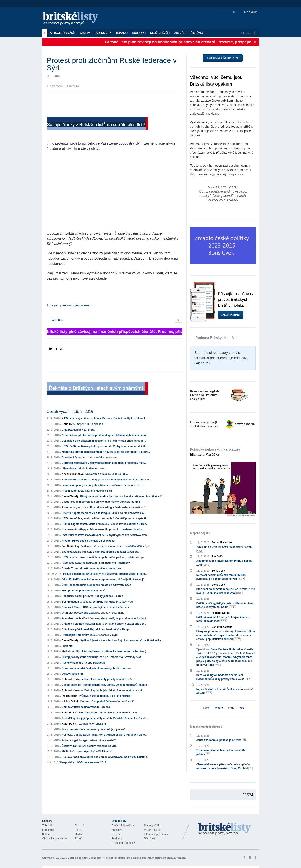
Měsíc (219, 708)
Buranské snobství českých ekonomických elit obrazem (96, 668)
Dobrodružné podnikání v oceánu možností (107, 702)
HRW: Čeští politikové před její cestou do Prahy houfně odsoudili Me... (105, 446)
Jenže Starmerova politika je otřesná (222, 740)
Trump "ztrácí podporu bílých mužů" (84, 591)
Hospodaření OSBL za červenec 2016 (83, 762)
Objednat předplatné (223, 58)
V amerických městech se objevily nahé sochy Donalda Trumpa (101, 502)
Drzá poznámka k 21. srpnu (78, 430)
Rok (231, 708)
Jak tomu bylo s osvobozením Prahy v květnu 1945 (224, 563)
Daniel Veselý (70, 496)
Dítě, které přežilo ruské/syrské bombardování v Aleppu (96, 629)
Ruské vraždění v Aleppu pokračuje (84, 663)
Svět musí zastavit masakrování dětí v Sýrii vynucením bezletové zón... (105, 535)
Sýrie (55, 306)
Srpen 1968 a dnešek (90, 424)
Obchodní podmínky (123, 843)
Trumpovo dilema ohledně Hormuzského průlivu (221, 752)
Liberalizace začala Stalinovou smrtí (84, 469)
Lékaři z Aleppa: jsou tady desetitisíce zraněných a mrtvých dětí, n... (104, 485)
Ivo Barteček (69, 696)
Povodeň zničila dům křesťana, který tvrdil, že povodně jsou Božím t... (105, 618)
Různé (78, 839)
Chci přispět (231, 315)
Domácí (79, 826)
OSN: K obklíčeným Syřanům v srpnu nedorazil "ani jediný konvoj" (103, 580)
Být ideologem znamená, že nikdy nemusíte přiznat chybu (97, 602)
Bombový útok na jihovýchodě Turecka (86, 707)
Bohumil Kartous (72, 679)
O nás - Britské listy (123, 826)
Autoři (179, 33)
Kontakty (117, 830)
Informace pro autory (156, 834)
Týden (205, 708)
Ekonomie (48, 830)
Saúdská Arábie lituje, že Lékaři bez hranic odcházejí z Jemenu (100, 552)
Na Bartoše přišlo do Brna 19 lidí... (106, 474)
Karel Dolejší (70, 713)
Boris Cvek (69, 424)
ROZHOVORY (103, 33)
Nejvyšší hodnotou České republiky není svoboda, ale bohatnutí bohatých (221, 577)
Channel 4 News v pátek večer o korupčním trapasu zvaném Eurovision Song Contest (225, 767)
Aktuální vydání (63, 33)
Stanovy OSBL (153, 826)
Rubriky (139, 33)
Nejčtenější (160, 33)
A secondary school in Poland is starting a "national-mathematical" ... (105, 507)
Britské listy (73, 19)
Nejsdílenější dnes (205, 726)
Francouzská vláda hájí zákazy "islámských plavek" (94, 729)
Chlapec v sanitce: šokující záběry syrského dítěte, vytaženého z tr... (104, 624)
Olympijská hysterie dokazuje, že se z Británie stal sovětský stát (101, 657)
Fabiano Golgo (220, 613)
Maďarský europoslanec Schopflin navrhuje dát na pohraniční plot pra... (106, 452)
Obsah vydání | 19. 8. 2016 (70, 412)
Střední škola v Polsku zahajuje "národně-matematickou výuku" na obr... (106, 480)
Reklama (117, 839)
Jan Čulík (67, 546)
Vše (242, 708)
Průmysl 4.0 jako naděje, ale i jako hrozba (105, 696)
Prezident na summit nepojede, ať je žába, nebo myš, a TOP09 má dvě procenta (226, 591)
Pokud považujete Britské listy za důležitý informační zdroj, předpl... (105, 574)
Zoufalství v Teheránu (93, 724)
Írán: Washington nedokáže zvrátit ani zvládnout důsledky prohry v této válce (224, 677)
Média (78, 834)
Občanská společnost (55, 839)
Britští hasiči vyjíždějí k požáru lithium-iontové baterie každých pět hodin (225, 605)
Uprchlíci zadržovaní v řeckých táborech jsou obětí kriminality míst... (104, 463)
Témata (122, 33)
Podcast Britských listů (212, 338)
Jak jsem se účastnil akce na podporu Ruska (224, 549)
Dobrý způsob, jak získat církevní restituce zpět (114, 690)
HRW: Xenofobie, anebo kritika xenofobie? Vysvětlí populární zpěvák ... (106, 518)
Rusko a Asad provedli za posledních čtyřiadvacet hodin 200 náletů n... (105, 757)
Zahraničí (48, 826)
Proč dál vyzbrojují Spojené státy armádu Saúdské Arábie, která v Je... (105, 718)
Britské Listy (225, 829)
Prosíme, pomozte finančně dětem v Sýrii (87, 491)
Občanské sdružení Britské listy (84, 858)
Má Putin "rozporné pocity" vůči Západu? (87, 751)
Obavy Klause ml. (73, 674)
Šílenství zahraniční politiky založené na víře (89, 746)
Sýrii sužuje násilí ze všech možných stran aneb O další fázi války (121, 640)
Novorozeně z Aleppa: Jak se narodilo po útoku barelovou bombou (103, 529)
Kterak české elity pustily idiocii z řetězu (109, 679)
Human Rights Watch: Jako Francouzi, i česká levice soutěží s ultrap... (105, 524)
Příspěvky (196, 33)
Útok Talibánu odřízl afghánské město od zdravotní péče (96, 585)
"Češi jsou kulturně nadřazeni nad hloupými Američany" (96, 563)
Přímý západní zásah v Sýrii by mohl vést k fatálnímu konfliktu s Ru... (123, 496)
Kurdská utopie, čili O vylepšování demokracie (108, 713)
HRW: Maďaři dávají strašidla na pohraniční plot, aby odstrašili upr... (104, 557)
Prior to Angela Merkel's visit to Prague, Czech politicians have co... (103, 513)
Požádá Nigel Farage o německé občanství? (89, 740)
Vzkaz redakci (152, 830)
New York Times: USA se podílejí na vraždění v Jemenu (96, 607)
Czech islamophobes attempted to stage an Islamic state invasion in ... (105, 435)
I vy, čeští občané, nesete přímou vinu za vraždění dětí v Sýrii (113, 546)
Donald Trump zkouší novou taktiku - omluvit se (91, 568)
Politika (79, 830)
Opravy (116, 834)
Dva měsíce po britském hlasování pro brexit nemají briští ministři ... (104, 441)
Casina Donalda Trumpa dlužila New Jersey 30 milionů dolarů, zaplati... (105, 685)
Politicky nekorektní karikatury (215, 452)
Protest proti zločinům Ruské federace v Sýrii (90, 635)
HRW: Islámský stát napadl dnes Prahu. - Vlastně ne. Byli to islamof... (104, 419)
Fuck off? (68, 646)
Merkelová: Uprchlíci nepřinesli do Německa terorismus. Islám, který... (105, 651)
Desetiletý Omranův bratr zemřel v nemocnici (90, 458)
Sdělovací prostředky (76, 306)
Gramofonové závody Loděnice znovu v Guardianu (93, 613)
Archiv (85, 33)
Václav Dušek (70, 702)
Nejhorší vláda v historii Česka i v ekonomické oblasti (225, 691)
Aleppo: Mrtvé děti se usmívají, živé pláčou (88, 541)
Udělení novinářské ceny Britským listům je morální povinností (223, 619)
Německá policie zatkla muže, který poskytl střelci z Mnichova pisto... (104, 735)
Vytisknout (56, 320)
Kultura (46, 834)
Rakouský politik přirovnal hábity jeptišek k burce (92, 596)
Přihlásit (248, 12)
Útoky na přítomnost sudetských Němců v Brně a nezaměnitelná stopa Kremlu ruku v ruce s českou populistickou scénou (226, 635)
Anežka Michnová (73, 474)
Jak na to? (202, 363)
